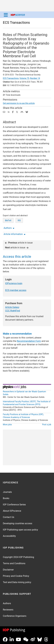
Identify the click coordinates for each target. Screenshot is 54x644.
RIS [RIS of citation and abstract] (19, 220)
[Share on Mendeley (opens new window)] (22, 112)
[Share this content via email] (4, 112)
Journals (7, 492)
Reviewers (8, 610)
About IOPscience (12, 511)
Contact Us (9, 517)
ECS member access (16, 290)
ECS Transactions (16, 23)
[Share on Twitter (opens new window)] (17, 112)
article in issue (19, 243)
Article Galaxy (12, 307)
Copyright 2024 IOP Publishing (18, 557)
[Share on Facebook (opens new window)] (13, 112)
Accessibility (9, 536)
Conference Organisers (15, 616)
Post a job (47, 425)
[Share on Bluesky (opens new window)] (27, 112)
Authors (7, 603)
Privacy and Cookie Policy (16, 576)
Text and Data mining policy (17, 582)
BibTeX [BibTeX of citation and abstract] (8, 220)
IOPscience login (14, 283)
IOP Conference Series (14, 505)
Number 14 (35, 78)
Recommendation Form (29, 341)
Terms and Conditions (14, 563)
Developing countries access (18, 523)
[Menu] (6, 15)
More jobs (7, 425)
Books (6, 498)
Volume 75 (24, 78)
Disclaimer (8, 570)
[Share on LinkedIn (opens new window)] (9, 112)
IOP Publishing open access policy (20, 530)
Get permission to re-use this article (19, 103)
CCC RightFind (13, 311)
